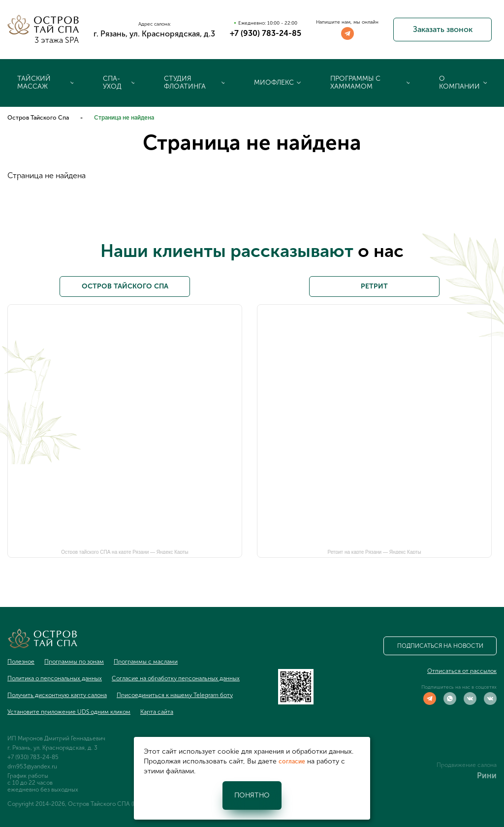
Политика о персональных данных (55, 678)
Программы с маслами (146, 662)
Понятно (252, 795)
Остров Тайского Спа (38, 118)
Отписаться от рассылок (462, 671)
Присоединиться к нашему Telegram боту (175, 695)
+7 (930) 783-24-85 (266, 33)
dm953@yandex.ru (32, 766)
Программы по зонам (74, 662)
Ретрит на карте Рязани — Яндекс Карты (374, 552)
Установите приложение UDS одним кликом (69, 712)
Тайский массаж (34, 82)
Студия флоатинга (185, 82)
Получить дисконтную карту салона (57, 695)
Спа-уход (112, 82)
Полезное (21, 662)
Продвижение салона (467, 765)
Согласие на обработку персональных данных (176, 678)
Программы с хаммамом (355, 82)
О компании (459, 82)
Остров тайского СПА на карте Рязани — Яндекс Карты (125, 552)
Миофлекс (274, 82)
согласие (292, 762)
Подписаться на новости (440, 646)
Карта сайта (157, 712)
